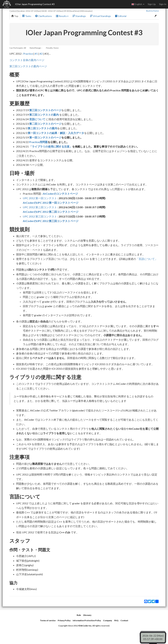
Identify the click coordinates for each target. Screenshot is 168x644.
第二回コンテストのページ (45, 124)
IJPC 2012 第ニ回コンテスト (40, 207)
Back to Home (152, 11)
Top (15, 16)
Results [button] (62, 16)
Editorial (121, 16)
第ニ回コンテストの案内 (42, 128)
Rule (79, 615)
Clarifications (44, 16)
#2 (41, 54)
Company (107, 620)
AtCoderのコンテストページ (60, 194)
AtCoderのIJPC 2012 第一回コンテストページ (51, 203)
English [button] (138, 4)
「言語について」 (147, 259)
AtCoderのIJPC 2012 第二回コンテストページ (51, 212)
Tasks (27, 16)
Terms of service (48, 620)
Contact (124, 620)
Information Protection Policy (87, 620)
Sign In (163, 4)
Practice (28, 54)
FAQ (116, 620)
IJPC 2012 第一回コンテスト (40, 198)
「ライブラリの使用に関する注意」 (51, 146)
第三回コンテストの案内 (44, 115)
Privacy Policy (64, 620)
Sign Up (152, 4)
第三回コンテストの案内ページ (28, 66)
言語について (37, 119)
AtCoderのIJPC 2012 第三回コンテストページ (51, 221)
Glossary (87, 615)
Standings (79, 16)
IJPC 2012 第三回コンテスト (40, 216)
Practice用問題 (38, 142)
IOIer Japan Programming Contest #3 (35, 4)
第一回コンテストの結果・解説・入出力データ (56, 133)
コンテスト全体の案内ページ (27, 60)
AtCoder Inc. (86, 626)
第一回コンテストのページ (45, 137)
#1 (36, 54)
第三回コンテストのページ (45, 110)
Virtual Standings (100, 16)
